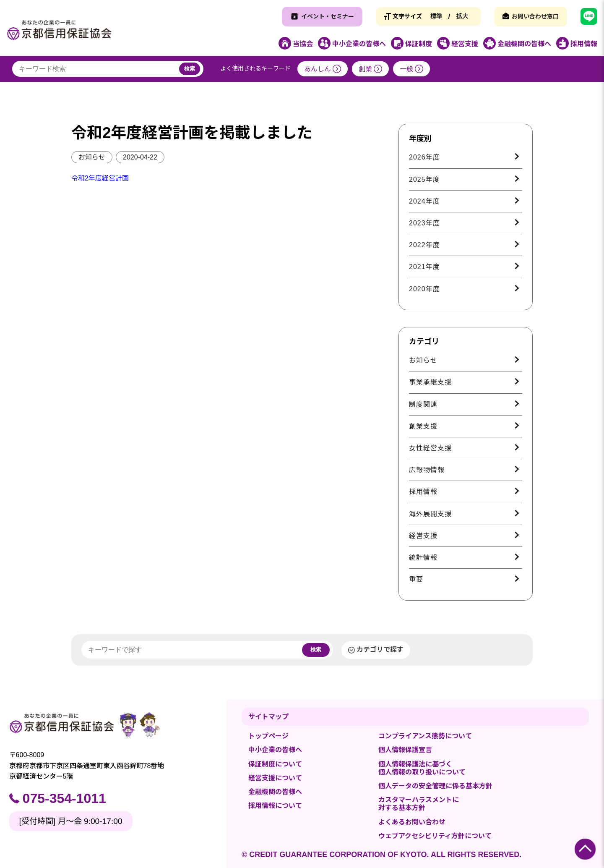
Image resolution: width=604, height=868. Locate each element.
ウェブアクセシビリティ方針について (435, 836)
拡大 (462, 16)
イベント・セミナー (328, 16)
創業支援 (423, 426)
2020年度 (424, 289)
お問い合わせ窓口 (535, 16)
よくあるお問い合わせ (412, 822)
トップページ (268, 736)
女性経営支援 (430, 448)
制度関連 (423, 404)
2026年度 (424, 157)
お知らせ (92, 157)
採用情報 (423, 492)
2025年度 (424, 179)
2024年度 (424, 201)
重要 (416, 579)
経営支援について (275, 778)
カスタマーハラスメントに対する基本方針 (419, 804)
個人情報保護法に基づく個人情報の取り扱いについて (422, 768)
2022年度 (424, 245)
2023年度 (424, 223)
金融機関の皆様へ (275, 792)
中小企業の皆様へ (275, 750)
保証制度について (275, 764)
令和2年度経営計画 (100, 178)
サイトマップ (268, 717)
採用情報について (275, 806)
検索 (190, 69)
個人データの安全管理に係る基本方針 (435, 786)
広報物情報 (427, 470)
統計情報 (423, 558)
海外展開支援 (430, 514)
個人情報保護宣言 (405, 750)
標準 (436, 16)
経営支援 (423, 536)
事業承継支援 (430, 382)
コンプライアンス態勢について (425, 736)
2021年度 (424, 267)
